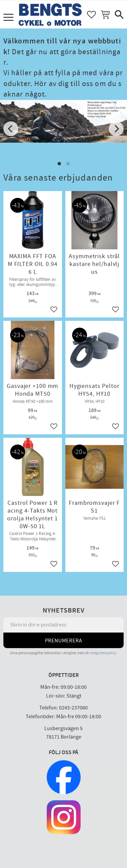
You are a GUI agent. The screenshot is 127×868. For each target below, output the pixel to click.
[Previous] (11, 129)
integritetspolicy (103, 653)
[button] (9, 18)
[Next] (116, 129)
